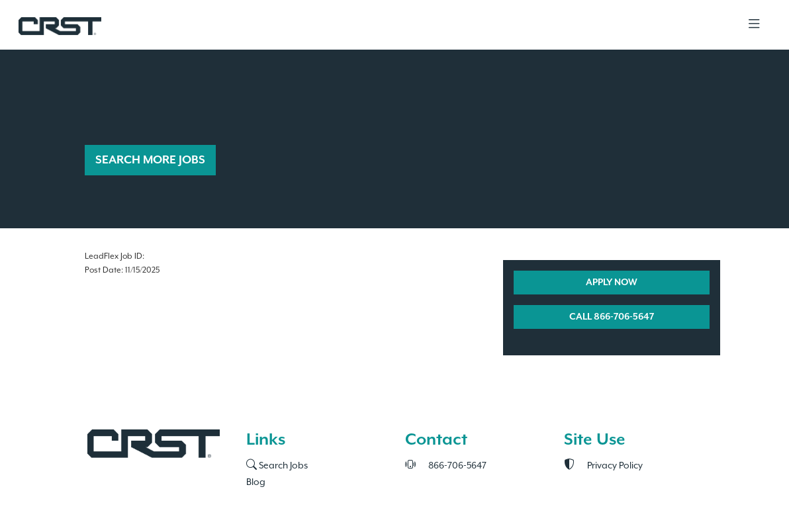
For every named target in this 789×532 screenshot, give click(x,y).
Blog (256, 482)
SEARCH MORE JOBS (150, 160)
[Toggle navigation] (754, 25)
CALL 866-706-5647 (612, 317)
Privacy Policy (603, 465)
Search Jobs (277, 465)
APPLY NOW (612, 283)
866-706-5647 (446, 465)
